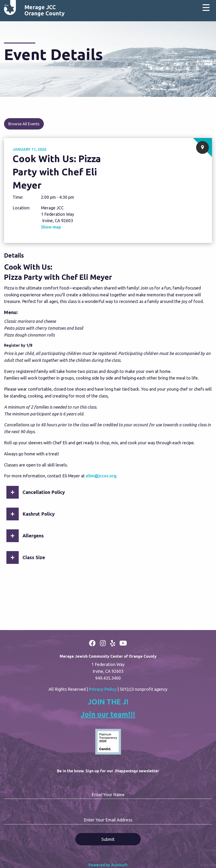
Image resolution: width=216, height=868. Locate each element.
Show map (51, 227)
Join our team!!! (108, 714)
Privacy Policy (103, 689)
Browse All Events (24, 124)
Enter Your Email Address (108, 820)
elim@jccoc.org (101, 476)
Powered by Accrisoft (108, 865)
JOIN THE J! (108, 702)
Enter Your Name (108, 795)
